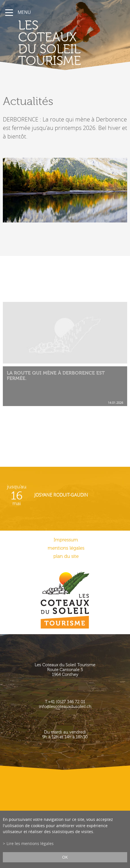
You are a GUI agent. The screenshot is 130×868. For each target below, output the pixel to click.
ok (65, 857)
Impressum (66, 540)
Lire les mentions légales (30, 843)
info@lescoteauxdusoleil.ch (65, 707)
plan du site (66, 556)
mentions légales (66, 548)
